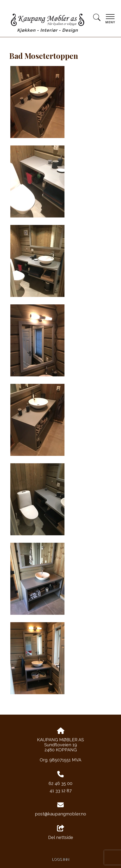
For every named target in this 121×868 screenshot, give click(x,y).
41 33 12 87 (61, 791)
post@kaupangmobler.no (60, 814)
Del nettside (61, 832)
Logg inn (60, 859)
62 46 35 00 (60, 783)
